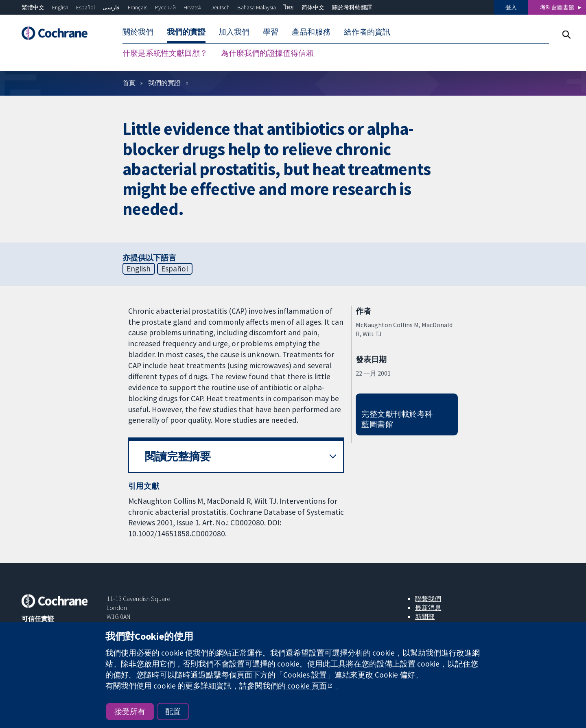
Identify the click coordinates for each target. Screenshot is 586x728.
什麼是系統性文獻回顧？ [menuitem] (165, 53)
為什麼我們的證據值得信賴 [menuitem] (267, 53)
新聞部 (425, 617)
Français (138, 7)
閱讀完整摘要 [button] (178, 456)
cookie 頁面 (306, 686)
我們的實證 (164, 83)
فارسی (111, 7)
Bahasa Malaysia (257, 7)
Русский (165, 7)
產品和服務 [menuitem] (311, 32)
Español (85, 7)
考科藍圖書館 (557, 7)
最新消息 (428, 608)
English (60, 7)
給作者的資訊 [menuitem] (367, 32)
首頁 (129, 83)
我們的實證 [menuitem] (186, 32)
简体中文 (313, 7)
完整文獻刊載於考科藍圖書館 (397, 419)
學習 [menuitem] (271, 32)
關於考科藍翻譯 (352, 7)
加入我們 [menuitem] (234, 32)
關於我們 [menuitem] (138, 32)
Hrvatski (193, 7)
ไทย (289, 7)
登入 (511, 7)
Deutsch (220, 7)
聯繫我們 (428, 599)
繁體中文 (33, 7)
